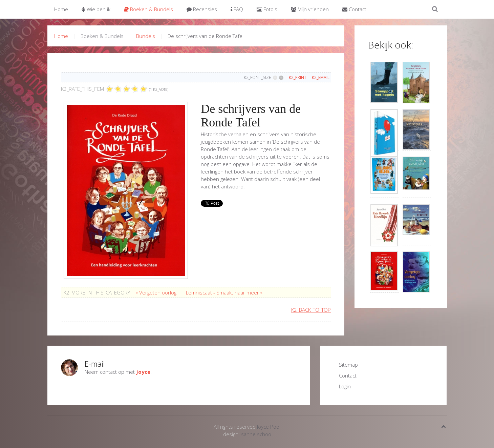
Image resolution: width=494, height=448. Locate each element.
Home (61, 9)
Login (345, 386)
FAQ (237, 9)
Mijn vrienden (310, 9)
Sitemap (348, 365)
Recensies (202, 9)
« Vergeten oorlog (157, 292)
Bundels (146, 36)
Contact (354, 9)
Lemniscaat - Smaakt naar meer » (224, 292)
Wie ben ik (96, 9)
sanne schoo (256, 434)
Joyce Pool (269, 427)
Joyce (143, 372)
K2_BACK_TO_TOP (311, 310)
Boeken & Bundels (148, 9)
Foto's (267, 9)
